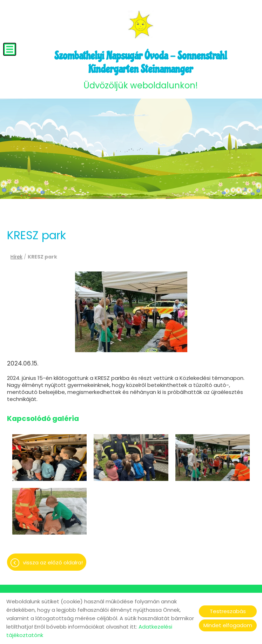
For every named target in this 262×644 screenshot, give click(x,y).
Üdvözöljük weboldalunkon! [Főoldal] (141, 70)
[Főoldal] (140, 25)
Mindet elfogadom (228, 625)
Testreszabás (228, 611)
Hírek (16, 257)
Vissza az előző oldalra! (53, 562)
